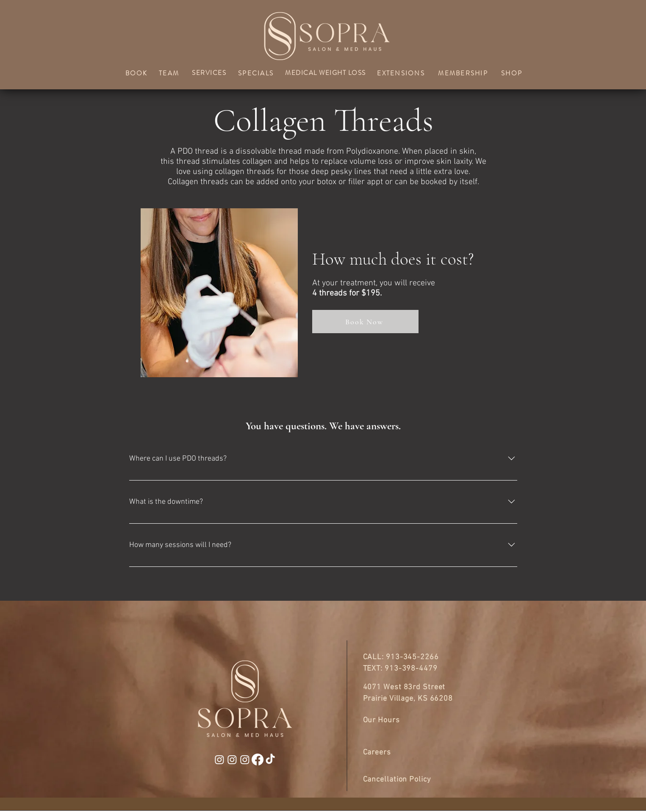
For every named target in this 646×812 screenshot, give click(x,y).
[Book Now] (365, 322)
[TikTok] (270, 760)
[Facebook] (258, 760)
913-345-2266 (412, 657)
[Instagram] (219, 760)
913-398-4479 (411, 669)
